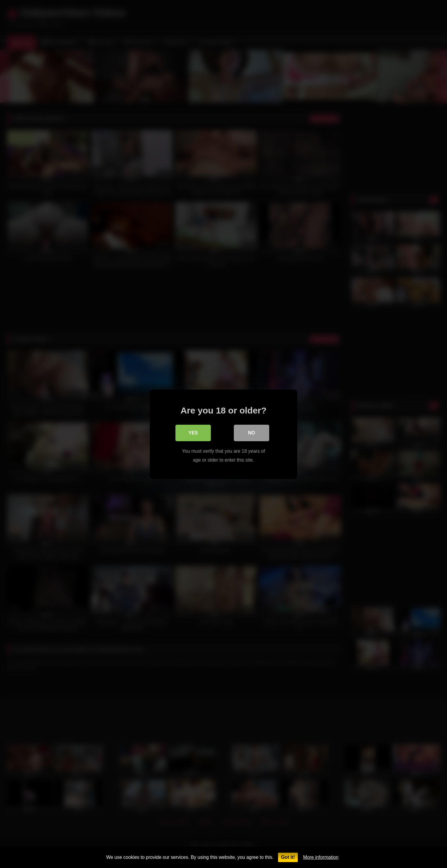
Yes (193, 433)
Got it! (288, 857)
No (252, 433)
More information (321, 857)
